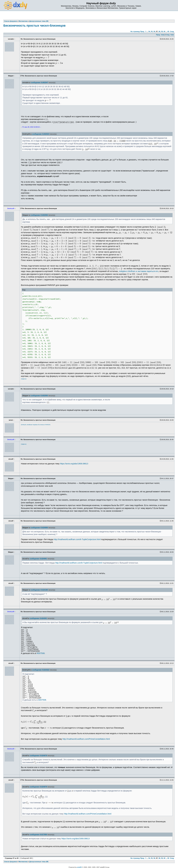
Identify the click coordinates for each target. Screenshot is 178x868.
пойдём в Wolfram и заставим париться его (139, 271)
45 (168, 31)
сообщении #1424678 (38, 756)
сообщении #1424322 (41, 670)
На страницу (135, 31)
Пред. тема (160, 35)
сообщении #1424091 (38, 559)
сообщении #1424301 (38, 618)
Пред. (142, 31)
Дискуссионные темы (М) (39, 862)
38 (159, 31)
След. (172, 31)
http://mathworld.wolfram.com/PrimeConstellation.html (86, 739)
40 (164, 31)
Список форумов (11, 862)
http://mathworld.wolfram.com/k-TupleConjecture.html (77, 539)
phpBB (79, 867)
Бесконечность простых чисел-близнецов (34, 26)
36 (154, 31)
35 (152, 31)
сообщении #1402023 (41, 134)
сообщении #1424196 (39, 590)
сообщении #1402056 (39, 215)
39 (162, 31)
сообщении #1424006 (39, 528)
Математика (23, 862)
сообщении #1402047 (39, 83)
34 (149, 31)
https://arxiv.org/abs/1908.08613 (74, 464)
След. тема (170, 35)
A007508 (41, 653)
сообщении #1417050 (38, 835)
